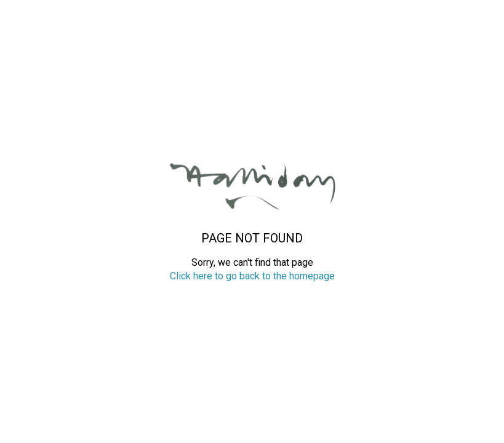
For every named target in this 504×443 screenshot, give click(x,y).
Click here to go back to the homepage (252, 276)
